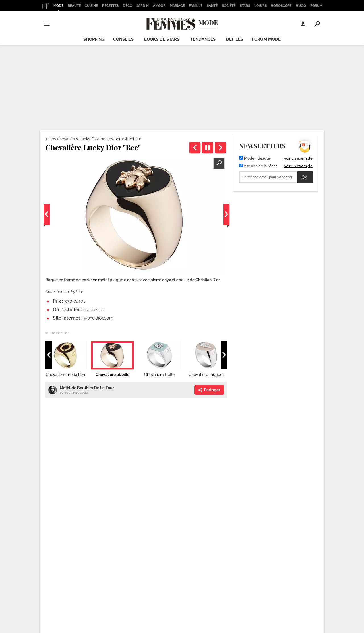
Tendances (203, 39)
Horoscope (281, 6)
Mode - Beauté (255, 158)
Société (229, 6)
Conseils (123, 39)
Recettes (110, 6)
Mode (58, 6)
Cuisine (91, 6)
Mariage (177, 6)
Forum (316, 6)
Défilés (235, 39)
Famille (196, 6)
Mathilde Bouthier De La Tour (87, 388)
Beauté (74, 6)
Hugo (301, 6)
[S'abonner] (276, 177)
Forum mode (266, 39)
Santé (212, 6)
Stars (245, 6)
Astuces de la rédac (258, 166)
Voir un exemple (298, 158)
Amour (159, 6)
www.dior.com (99, 318)
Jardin (143, 6)
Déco (128, 6)
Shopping (94, 39)
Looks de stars (162, 39)
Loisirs (260, 6)
